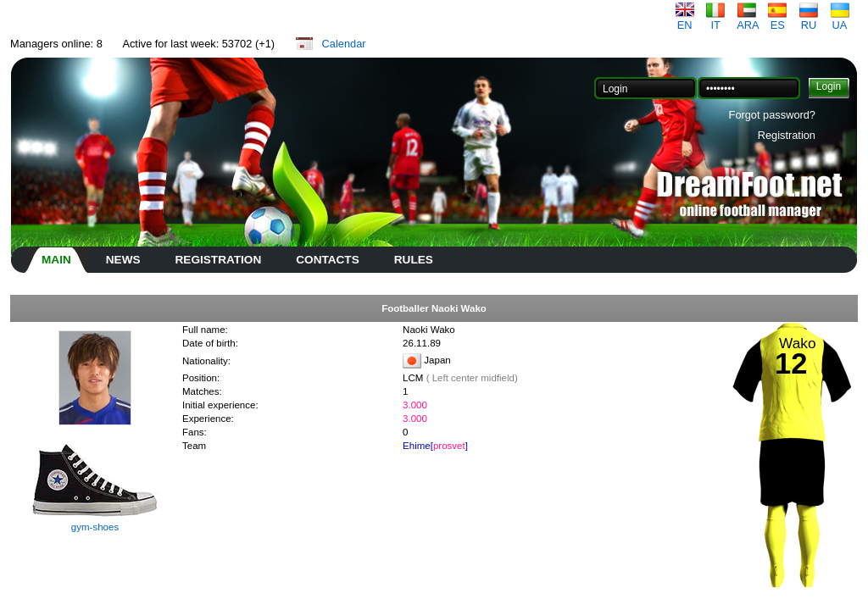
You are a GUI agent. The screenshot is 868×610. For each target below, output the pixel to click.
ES (777, 20)
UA (840, 20)
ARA (748, 20)
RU (809, 20)
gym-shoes (95, 527)
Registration (787, 135)
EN (685, 20)
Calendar (344, 44)
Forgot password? (772, 115)
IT (715, 20)
